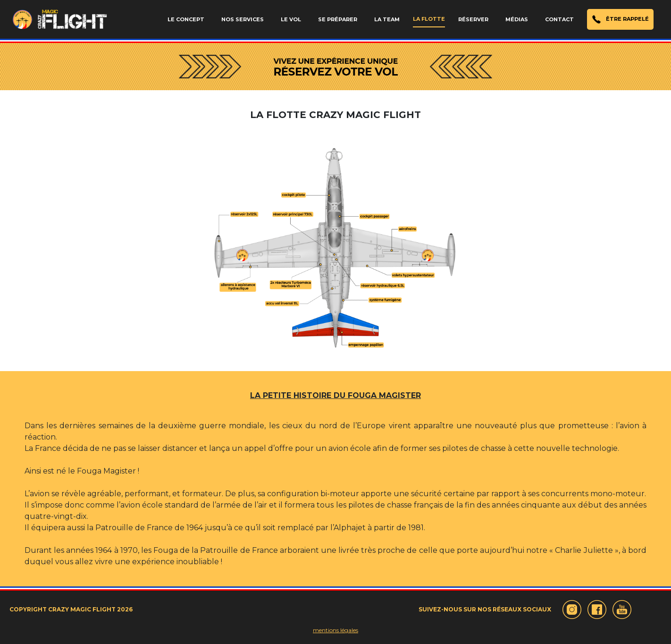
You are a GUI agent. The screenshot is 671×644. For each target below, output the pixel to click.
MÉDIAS (517, 19)
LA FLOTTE (429, 19)
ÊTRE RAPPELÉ (620, 19)
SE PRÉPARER (338, 19)
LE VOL (291, 19)
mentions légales (335, 630)
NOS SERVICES (243, 19)
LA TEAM (387, 19)
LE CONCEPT (186, 19)
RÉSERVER (473, 19)
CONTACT (559, 19)
